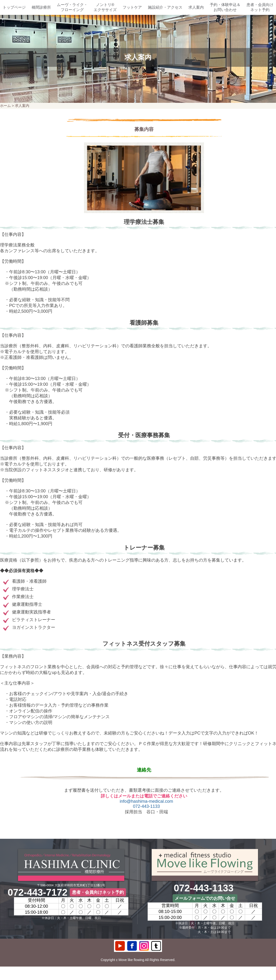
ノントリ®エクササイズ (105, 7)
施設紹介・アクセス (165, 7)
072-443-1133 (146, 806)
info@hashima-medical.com (146, 801)
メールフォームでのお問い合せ (205, 898)
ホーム (5, 106)
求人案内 (196, 7)
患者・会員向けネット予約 (260, 7)
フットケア (132, 7)
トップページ (14, 7)
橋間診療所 (41, 7)
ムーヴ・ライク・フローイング (72, 7)
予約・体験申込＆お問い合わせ (225, 7)
